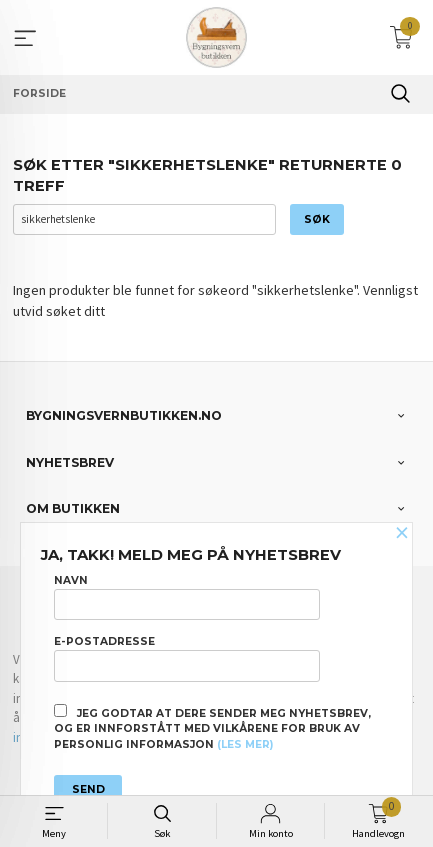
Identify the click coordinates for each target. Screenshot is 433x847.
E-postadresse (187, 658)
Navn (187, 597)
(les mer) (245, 744)
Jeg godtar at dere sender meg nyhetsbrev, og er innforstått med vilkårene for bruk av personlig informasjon (212, 728)
